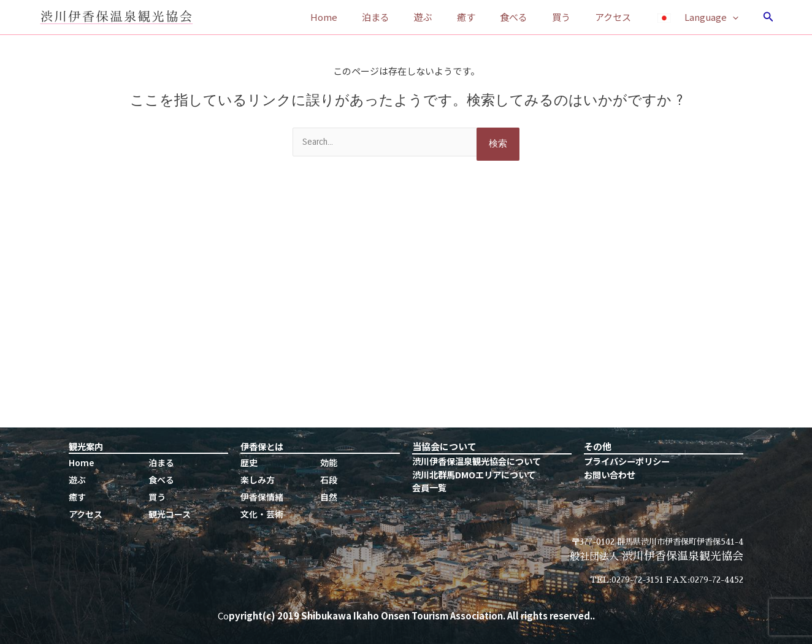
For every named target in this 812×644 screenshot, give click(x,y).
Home (370, 17)
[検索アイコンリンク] (768, 17)
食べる (535, 17)
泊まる (416, 17)
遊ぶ (457, 17)
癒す (494, 17)
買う (576, 17)
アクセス (622, 17)
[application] (736, 17)
